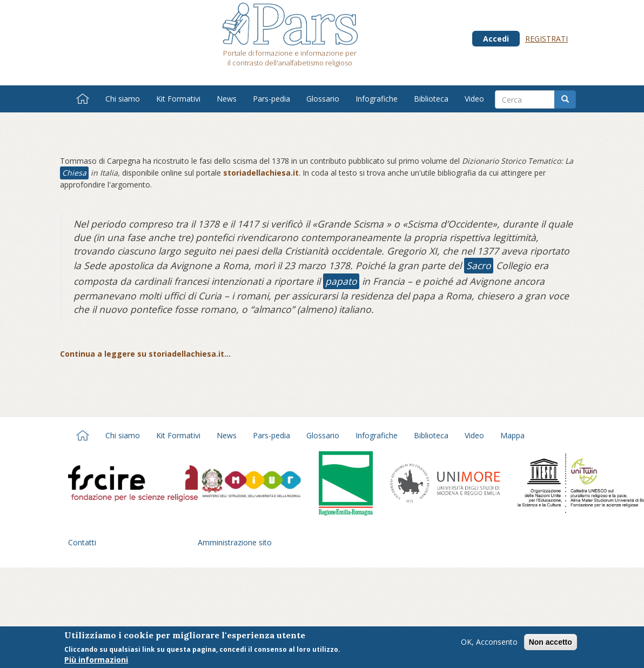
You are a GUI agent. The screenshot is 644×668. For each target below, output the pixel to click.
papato (341, 281)
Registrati (546, 39)
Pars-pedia (271, 99)
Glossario (323, 99)
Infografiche (377, 99)
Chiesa (74, 173)
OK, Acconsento (489, 643)
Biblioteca (431, 99)
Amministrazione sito (235, 542)
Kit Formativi (178, 99)
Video (474, 99)
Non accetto (551, 643)
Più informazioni (96, 661)
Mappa (512, 435)
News (227, 99)
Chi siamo (123, 99)
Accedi (496, 39)
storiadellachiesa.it (261, 173)
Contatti (82, 542)
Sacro (479, 265)
